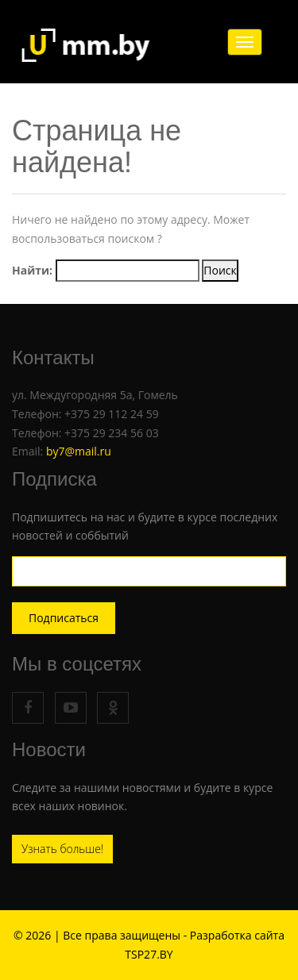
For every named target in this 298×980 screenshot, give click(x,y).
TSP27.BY (149, 954)
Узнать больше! (62, 849)
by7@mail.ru (79, 451)
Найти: (32, 270)
